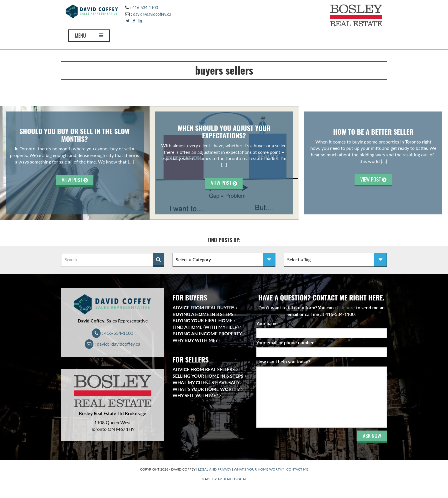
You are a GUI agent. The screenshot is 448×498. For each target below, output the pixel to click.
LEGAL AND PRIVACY (215, 469)
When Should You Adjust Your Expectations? (224, 132)
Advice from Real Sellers (204, 369)
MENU (89, 36)
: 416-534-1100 (113, 333)
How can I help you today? (283, 361)
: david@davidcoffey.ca (113, 344)
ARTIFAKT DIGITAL (232, 479)
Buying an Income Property (207, 333)
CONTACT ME (297, 469)
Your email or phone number (286, 342)
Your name (268, 323)
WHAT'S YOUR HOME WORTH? (259, 469)
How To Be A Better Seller (373, 132)
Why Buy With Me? (195, 340)
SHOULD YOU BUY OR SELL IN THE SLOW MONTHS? (75, 135)
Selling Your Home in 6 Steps (208, 376)
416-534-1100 (145, 8)
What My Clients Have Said (206, 382)
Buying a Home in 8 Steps (203, 314)
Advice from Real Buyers (204, 307)
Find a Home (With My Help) (206, 327)
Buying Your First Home (202, 320)
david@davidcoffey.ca (152, 14)
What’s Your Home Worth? (206, 389)
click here (345, 307)
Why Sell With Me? (195, 395)
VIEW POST (75, 180)
